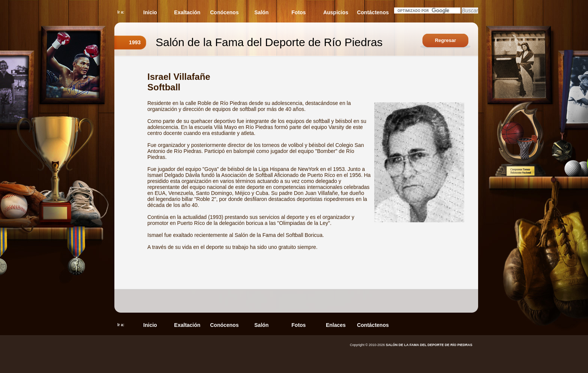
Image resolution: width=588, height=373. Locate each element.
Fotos (298, 12)
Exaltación (187, 12)
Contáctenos (373, 12)
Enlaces (336, 325)
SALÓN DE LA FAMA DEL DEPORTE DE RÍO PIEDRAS (429, 345)
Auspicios (336, 12)
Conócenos (224, 12)
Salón (261, 12)
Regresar (445, 40)
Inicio (150, 12)
